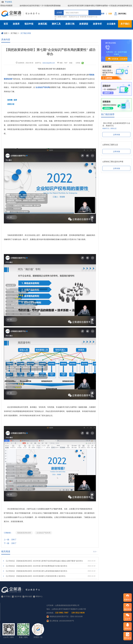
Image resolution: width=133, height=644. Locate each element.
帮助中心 (38, 597)
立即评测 (116, 135)
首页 (6, 24)
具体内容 (6, 40)
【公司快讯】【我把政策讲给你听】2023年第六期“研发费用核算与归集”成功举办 (50, 566)
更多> (95, 552)
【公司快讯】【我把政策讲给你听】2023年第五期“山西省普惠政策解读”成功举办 (50, 571)
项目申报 (29, 24)
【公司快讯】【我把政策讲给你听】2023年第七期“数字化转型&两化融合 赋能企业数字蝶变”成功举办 (50, 561)
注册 (110, 14)
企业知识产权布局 (43, 533)
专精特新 (83, 17)
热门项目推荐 (108, 114)
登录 (103, 14)
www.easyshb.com (49, 63)
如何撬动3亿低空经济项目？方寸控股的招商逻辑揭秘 (42, 6)
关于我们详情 (26, 33)
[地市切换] (120, 14)
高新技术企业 (74, 17)
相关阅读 (6, 551)
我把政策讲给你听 (24, 533)
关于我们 (14, 33)
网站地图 (27, 597)
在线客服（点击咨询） (117, 59)
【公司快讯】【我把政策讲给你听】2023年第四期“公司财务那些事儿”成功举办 (50, 576)
